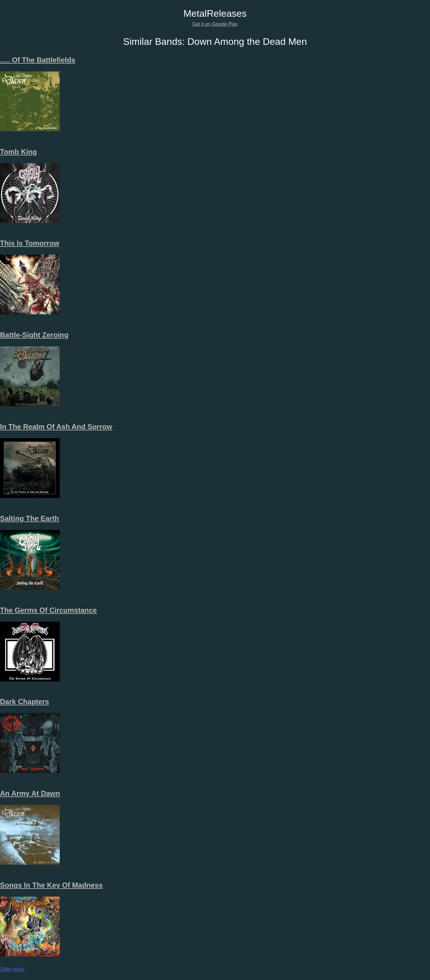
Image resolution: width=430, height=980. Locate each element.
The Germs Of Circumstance (48, 610)
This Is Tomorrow (30, 243)
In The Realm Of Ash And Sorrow (56, 427)
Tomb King (19, 152)
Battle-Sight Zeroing (34, 335)
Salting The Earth (29, 518)
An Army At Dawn (30, 793)
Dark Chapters (24, 702)
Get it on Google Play (215, 24)
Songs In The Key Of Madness (51, 885)
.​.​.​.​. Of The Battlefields (38, 60)
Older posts (12, 969)
